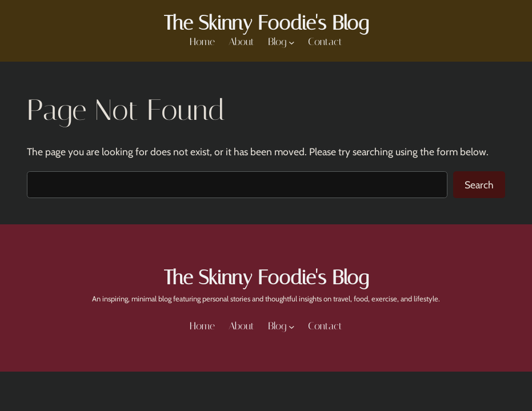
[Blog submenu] (292, 43)
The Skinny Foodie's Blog (266, 23)
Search (479, 185)
